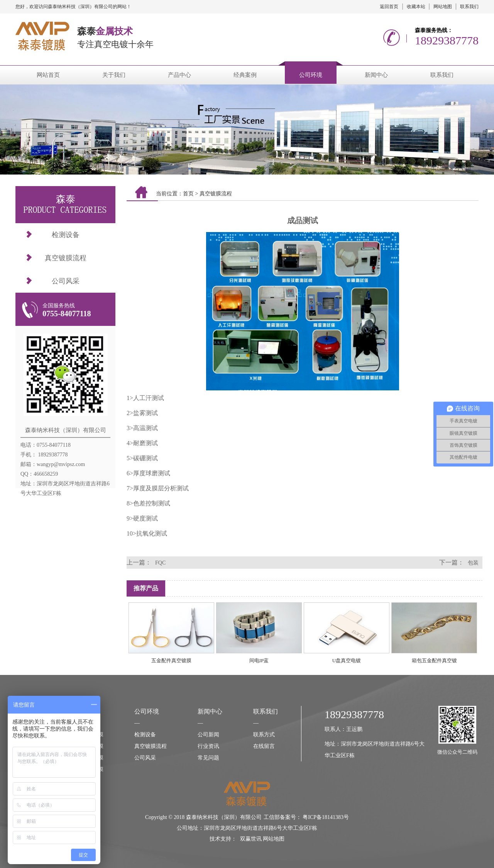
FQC (160, 563)
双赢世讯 (251, 839)
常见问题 (208, 758)
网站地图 (443, 7)
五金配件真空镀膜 (171, 660)
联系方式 (264, 735)
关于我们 (114, 75)
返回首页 (389, 7)
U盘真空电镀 (347, 660)
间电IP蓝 (259, 660)
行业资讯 (208, 746)
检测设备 (66, 235)
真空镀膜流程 (66, 258)
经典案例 (245, 75)
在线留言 (264, 746)
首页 (188, 194)
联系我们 (469, 7)
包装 (473, 563)
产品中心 (179, 75)
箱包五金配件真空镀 (434, 660)
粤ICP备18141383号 (326, 817)
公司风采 (66, 281)
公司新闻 (208, 735)
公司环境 (311, 75)
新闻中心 (376, 75)
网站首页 (48, 75)
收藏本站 (416, 7)
